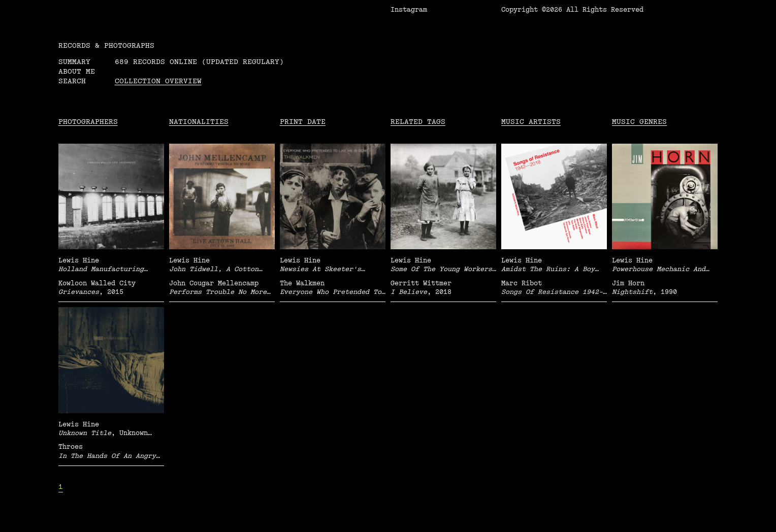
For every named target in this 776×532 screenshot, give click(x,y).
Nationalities (199, 122)
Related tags (418, 122)
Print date (303, 122)
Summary (74, 62)
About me (77, 71)
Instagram (409, 10)
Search (72, 81)
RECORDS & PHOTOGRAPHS (106, 45)
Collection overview (158, 81)
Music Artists (531, 122)
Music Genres (639, 122)
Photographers (88, 122)
